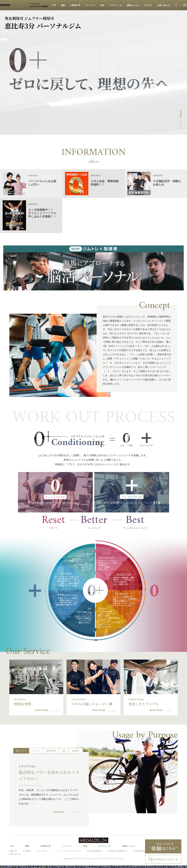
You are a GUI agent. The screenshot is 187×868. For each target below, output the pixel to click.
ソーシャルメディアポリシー (70, 854)
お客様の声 (75, 5)
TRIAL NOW (163, 847)
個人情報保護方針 (96, 854)
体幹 (64, 755)
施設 (63, 5)
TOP (54, 5)
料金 (102, 5)
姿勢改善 (76, 755)
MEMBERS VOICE (164, 859)
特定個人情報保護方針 (119, 854)
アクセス (148, 5)
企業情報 (28, 854)
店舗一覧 (13, 854)
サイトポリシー (45, 854)
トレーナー (90, 5)
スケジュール (116, 5)
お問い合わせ (163, 5)
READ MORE (61, 815)
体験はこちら (133, 5)
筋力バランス (21, 755)
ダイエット (36, 755)
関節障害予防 (51, 755)
